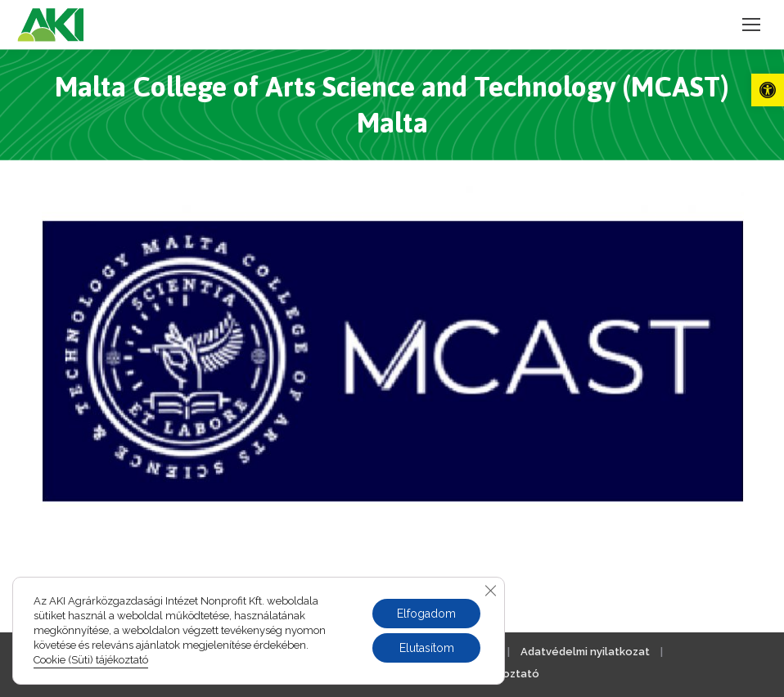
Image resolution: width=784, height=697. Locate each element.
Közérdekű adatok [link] (448, 652)
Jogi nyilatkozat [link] (334, 652)
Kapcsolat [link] (241, 652)
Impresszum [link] (160, 652)
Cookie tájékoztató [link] (487, 674)
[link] (768, 90)
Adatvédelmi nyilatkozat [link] (585, 652)
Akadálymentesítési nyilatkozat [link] (328, 674)
